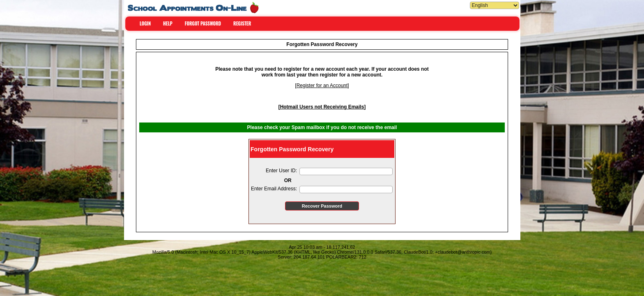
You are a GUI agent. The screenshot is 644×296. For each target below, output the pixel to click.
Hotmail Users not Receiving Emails (322, 107)
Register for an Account (322, 86)
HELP (168, 23)
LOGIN (145, 23)
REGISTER (242, 23)
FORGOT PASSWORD (203, 23)
